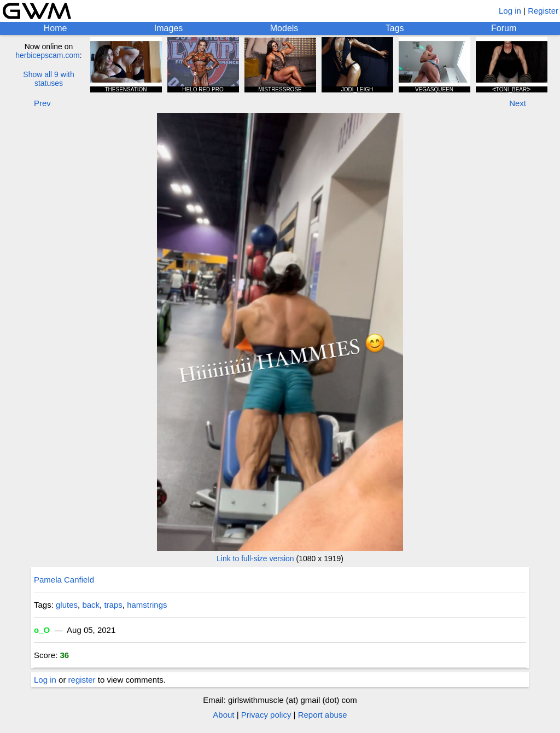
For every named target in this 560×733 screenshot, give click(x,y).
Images (168, 28)
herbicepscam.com (48, 55)
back (91, 605)
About (223, 715)
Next (518, 103)
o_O (42, 630)
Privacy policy (266, 715)
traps (113, 605)
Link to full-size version (255, 559)
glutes (67, 605)
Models (284, 28)
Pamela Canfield (64, 580)
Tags (395, 28)
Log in (510, 11)
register (82, 680)
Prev (42, 103)
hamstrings (147, 605)
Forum (504, 28)
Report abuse (323, 715)
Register (543, 11)
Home (56, 28)
